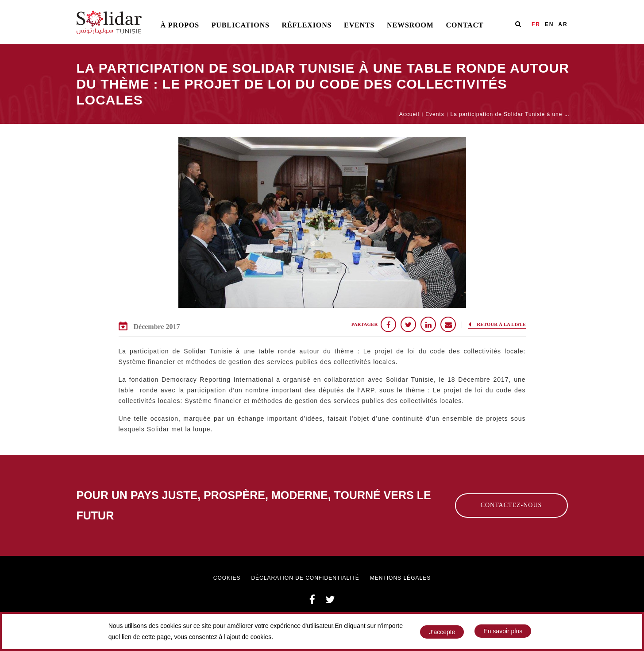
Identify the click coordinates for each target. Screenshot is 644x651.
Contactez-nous (511, 505)
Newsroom (410, 25)
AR (563, 24)
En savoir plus (503, 632)
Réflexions (307, 25)
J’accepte (442, 633)
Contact (465, 25)
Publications (241, 25)
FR (536, 24)
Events (359, 25)
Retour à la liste (497, 324)
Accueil (409, 114)
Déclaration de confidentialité (305, 578)
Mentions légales (400, 578)
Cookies (227, 578)
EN (550, 24)
